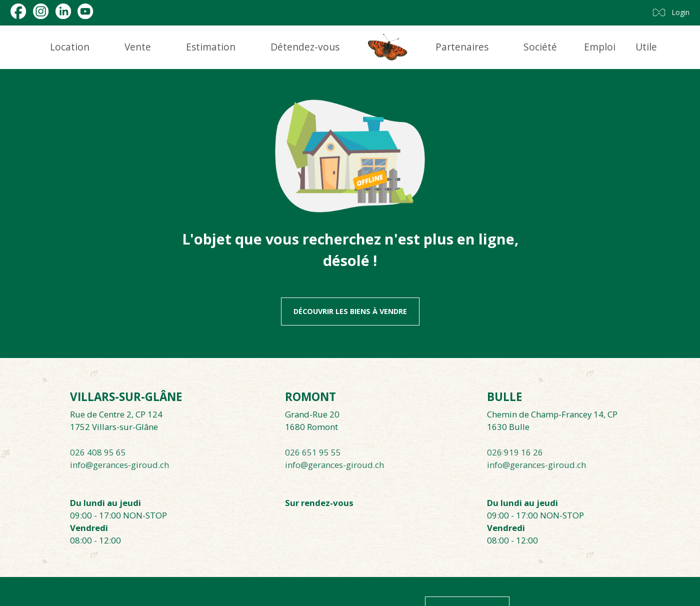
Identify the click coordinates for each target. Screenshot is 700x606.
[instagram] (41, 11)
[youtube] (85, 11)
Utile (646, 47)
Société (540, 47)
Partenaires (462, 47)
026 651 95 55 (313, 452)
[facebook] (18, 11)
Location (70, 47)
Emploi (600, 47)
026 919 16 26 (515, 452)
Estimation (211, 47)
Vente (138, 47)
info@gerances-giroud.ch (119, 465)
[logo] (387, 47)
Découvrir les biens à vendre (350, 311)
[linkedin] (63, 11)
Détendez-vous (305, 47)
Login (681, 12)
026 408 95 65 (98, 452)
